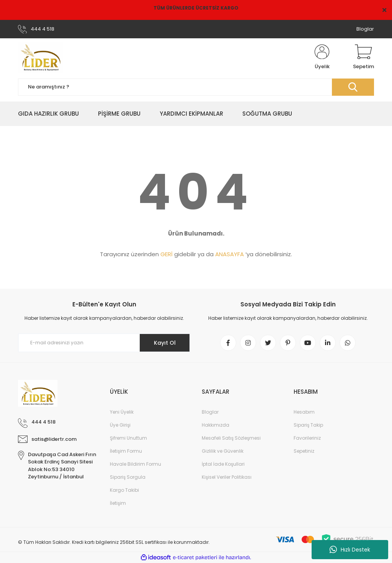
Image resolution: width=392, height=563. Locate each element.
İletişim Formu (126, 451)
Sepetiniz (304, 451)
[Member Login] (322, 57)
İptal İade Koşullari (223, 464)
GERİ (167, 254)
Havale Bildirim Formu (136, 464)
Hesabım (304, 412)
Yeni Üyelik (122, 412)
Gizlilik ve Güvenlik (223, 451)
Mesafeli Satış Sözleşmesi (231, 438)
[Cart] (363, 57)
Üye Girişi (120, 425)
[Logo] (41, 57)
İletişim (118, 503)
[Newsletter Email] (104, 343)
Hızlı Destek (350, 550)
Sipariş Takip (308, 425)
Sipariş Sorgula (128, 477)
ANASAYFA (229, 254)
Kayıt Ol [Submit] (165, 343)
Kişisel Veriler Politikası (227, 477)
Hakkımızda (216, 425)
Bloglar (365, 29)
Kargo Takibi (124, 490)
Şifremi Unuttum (128, 438)
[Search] (196, 87)
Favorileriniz (307, 438)
